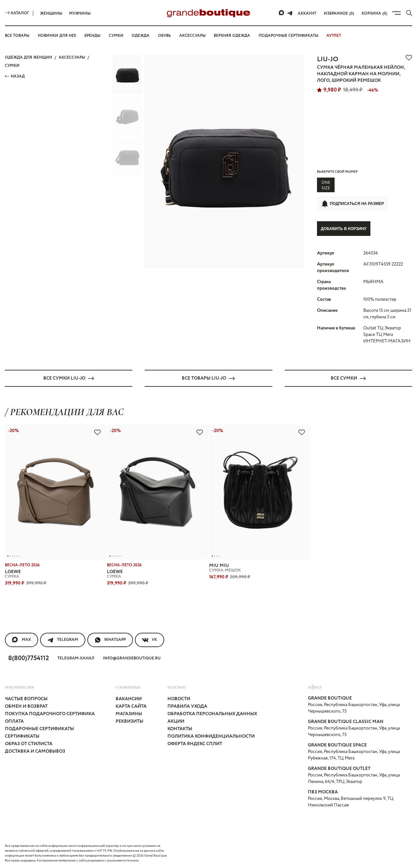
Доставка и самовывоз (35, 751)
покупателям (20, 686)
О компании (128, 686)
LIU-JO (328, 59)
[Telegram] (290, 13)
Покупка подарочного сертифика (50, 714)
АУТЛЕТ (334, 36)
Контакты (180, 729)
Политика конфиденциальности (211, 736)
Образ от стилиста (29, 744)
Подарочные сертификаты (288, 36)
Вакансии (129, 699)
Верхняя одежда (232, 36)
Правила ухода (187, 706)
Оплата (14, 721)
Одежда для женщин (29, 58)
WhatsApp (110, 640)
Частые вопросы (26, 699)
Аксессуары (192, 36)
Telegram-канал (76, 658)
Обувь (164, 36)
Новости (179, 699)
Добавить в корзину (344, 229)
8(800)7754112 (29, 658)
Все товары (17, 36)
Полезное (177, 686)
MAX (22, 640)
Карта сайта (131, 706)
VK (150, 640)
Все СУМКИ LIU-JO (69, 378)
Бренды (92, 36)
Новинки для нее (57, 36)
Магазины (129, 714)
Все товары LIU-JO (208, 378)
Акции (176, 721)
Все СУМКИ (348, 378)
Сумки (116, 36)
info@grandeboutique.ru (132, 658)
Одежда (141, 36)
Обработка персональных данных (212, 714)
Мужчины (80, 14)
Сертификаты (22, 736)
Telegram (63, 640)
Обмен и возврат (26, 706)
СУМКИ (12, 66)
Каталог (17, 13)
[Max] (282, 13)
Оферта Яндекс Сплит (195, 744)
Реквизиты (129, 721)
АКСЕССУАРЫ (72, 58)
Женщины (51, 14)
